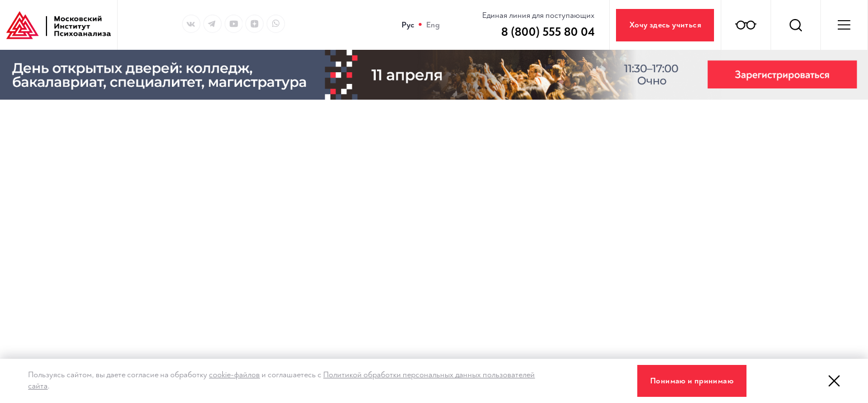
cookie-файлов (234, 375)
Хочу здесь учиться (665, 25)
